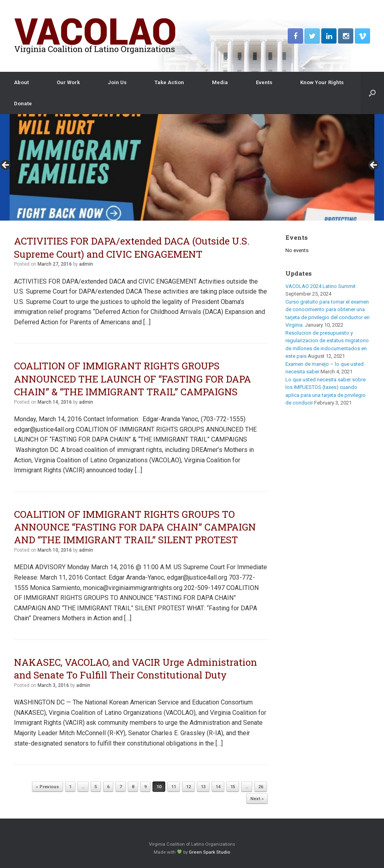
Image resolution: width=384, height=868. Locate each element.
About (21, 82)
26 (261, 787)
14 (218, 787)
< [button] (6, 166)
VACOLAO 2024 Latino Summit (321, 286)
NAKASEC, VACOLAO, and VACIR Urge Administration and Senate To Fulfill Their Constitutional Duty (136, 669)
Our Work (68, 82)
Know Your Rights (322, 82)
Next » (257, 799)
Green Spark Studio (210, 852)
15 (233, 787)
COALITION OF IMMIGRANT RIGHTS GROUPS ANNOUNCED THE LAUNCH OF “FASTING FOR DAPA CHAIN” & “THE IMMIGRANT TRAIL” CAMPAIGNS (133, 379)
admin (86, 264)
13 (203, 787)
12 (188, 787)
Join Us (117, 82)
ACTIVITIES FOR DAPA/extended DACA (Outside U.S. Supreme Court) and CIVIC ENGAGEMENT (132, 247)
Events (264, 82)
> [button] (374, 166)
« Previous (48, 787)
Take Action (169, 82)
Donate (23, 104)
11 (174, 787)
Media (220, 82)
